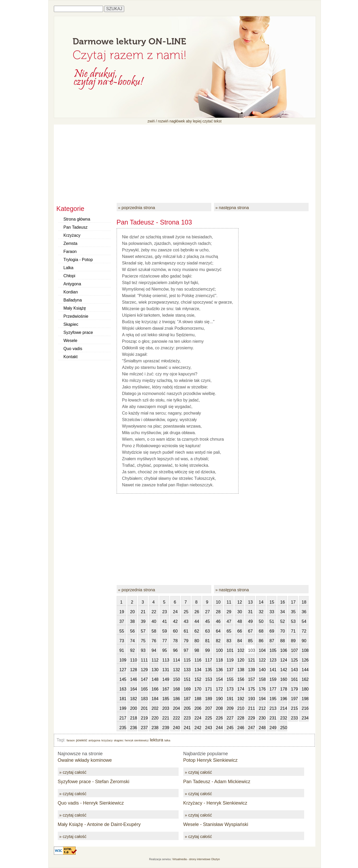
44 (197, 621)
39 (143, 621)
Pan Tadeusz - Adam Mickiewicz (217, 782)
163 (123, 689)
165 (144, 689)
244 (219, 728)
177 (273, 689)
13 (251, 602)
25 (186, 612)
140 (262, 670)
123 (273, 660)
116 (198, 660)
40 (154, 621)
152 (198, 679)
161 (294, 679)
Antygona (72, 284)
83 (229, 641)
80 (197, 641)
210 (241, 708)
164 (134, 689)
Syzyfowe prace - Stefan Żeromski (94, 782)
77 (165, 641)
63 (208, 631)
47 (229, 621)
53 (293, 621)
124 (284, 660)
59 (165, 631)
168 (177, 689)
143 (294, 670)
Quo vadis (73, 349)
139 (252, 670)
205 (187, 708)
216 (305, 708)
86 (261, 641)
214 (284, 708)
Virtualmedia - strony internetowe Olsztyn (196, 859)
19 (122, 612)
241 (187, 728)
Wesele (70, 341)
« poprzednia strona (137, 208)
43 (186, 621)
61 (186, 631)
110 (134, 660)
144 (305, 670)
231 (273, 718)
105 (273, 650)
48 (240, 621)
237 (144, 728)
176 (262, 689)
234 (305, 718)
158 (262, 679)
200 (134, 708)
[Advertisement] (185, 161)
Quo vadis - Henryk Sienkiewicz (91, 803)
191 (230, 699)
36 (304, 612)
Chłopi (69, 276)
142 (284, 670)
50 (261, 621)
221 (166, 718)
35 (293, 612)
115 (187, 660)
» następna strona (232, 208)
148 (155, 679)
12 (240, 602)
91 (122, 650)
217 (123, 718)
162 (305, 679)
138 (241, 670)
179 (294, 689)
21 (143, 612)
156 (241, 679)
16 (283, 602)
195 (273, 699)
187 (187, 699)
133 (187, 670)
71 (293, 631)
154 (219, 679)
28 (218, 612)
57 (143, 631)
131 (166, 670)
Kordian (71, 292)
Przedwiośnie (76, 316)
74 (133, 641)
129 (144, 670)
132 (177, 670)
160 (284, 679)
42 (175, 621)
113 (166, 660)
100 (219, 650)
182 (134, 699)
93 (143, 650)
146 (134, 679)
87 (272, 641)
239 (166, 728)
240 (177, 728)
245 (230, 728)
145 (123, 679)
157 (252, 679)
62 (197, 631)
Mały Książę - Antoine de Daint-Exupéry (99, 824)
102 (241, 650)
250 (284, 728)
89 (293, 641)
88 (283, 641)
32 (261, 612)
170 (198, 689)
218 (134, 718)
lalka (167, 740)
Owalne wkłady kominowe (85, 760)
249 (273, 728)
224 (198, 718)
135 (209, 670)
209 (230, 708)
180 (305, 689)
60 (175, 631)
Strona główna (77, 219)
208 (219, 708)
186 (177, 699)
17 (293, 602)
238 (155, 728)
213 (273, 708)
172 (219, 689)
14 (261, 602)
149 (166, 679)
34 (283, 612)
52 (283, 621)
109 (123, 660)
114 (177, 660)
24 (175, 612)
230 (262, 718)
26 (197, 612)
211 (252, 708)
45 (208, 621)
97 (186, 650)
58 (154, 631)
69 (272, 631)
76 (154, 641)
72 (304, 631)
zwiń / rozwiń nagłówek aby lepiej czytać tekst (184, 121)
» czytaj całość (73, 772)
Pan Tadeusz (76, 227)
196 (284, 699)
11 (229, 602)
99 (208, 650)
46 (218, 621)
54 (304, 621)
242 (198, 728)
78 (175, 641)
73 (122, 641)
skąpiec (119, 740)
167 (166, 689)
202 (155, 708)
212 (262, 708)
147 (144, 679)
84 (240, 641)
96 (175, 650)
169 (187, 689)
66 (240, 631)
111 (144, 660)
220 (155, 718)
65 (229, 631)
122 (262, 660)
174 (241, 689)
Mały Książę (75, 308)
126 (305, 660)
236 (134, 728)
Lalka (69, 268)
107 (294, 650)
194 (262, 699)
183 (144, 699)
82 (218, 641)
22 (154, 612)
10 (218, 602)
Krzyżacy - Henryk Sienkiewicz (215, 803)
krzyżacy (107, 740)
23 (165, 612)
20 (133, 612)
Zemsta (70, 243)
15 (272, 602)
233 (294, 718)
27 (208, 612)
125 (294, 660)
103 (252, 650)
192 (241, 699)
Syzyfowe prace (78, 332)
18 (304, 602)
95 (165, 650)
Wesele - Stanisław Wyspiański (216, 824)
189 (209, 699)
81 (208, 641)
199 (123, 708)
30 (240, 612)
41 (165, 621)
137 (230, 670)
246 (241, 728)
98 (197, 650)
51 (272, 621)
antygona (94, 740)
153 (209, 679)
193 (252, 699)
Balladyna (73, 300)
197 (294, 699)
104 (262, 650)
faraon (71, 740)
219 (144, 718)
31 (251, 612)
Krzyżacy (72, 235)
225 (209, 718)
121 (252, 660)
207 (209, 708)
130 (155, 670)
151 (187, 679)
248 (262, 728)
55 (122, 631)
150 (177, 679)
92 (133, 650)
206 (198, 708)
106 (284, 650)
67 (251, 631)
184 (155, 699)
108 (305, 650)
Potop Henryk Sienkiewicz (211, 760)
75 (143, 641)
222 (177, 718)
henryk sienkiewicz (137, 740)
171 (209, 689)
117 (209, 660)
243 (209, 728)
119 (230, 660)
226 (219, 718)
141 (273, 670)
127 (123, 670)
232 (284, 718)
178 (284, 689)
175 (252, 689)
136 (219, 670)
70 (283, 631)
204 (177, 708)
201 (144, 708)
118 (219, 660)
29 (229, 612)
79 (186, 641)
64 (218, 631)
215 (294, 708)
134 (198, 670)
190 (219, 699)
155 (230, 679)
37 (122, 621)
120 (241, 660)
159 (273, 679)
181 (123, 699)
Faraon (70, 252)
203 (166, 708)
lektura (157, 740)
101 (230, 650)
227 (230, 718)
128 (134, 670)
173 (230, 689)
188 (198, 699)
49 (251, 621)
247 (252, 728)
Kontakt (71, 357)
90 (304, 641)
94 (154, 650)
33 (272, 612)
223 (187, 718)
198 (305, 699)
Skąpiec (71, 324)
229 (252, 718)
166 (155, 689)
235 (123, 728)
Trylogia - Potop (78, 260)
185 (166, 699)
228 (241, 718)
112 (155, 660)
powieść (81, 740)
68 (261, 631)
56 (133, 631)
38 (133, 621)
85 (251, 641)
